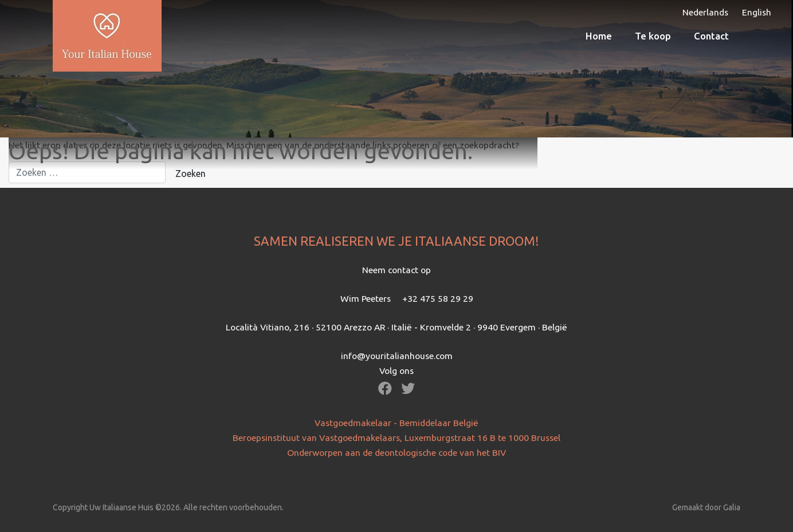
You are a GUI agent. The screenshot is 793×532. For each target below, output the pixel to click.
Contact (711, 36)
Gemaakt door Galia (706, 507)
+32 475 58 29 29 (438, 298)
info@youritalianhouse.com (397, 356)
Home (599, 36)
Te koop (653, 36)
